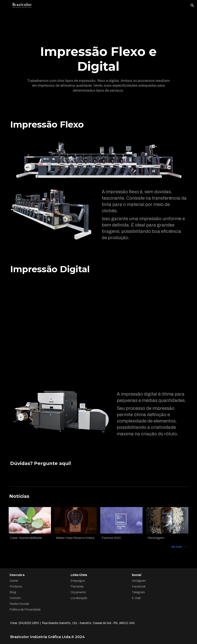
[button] (192, 5)
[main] (98, 59)
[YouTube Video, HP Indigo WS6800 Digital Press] (98, 333)
